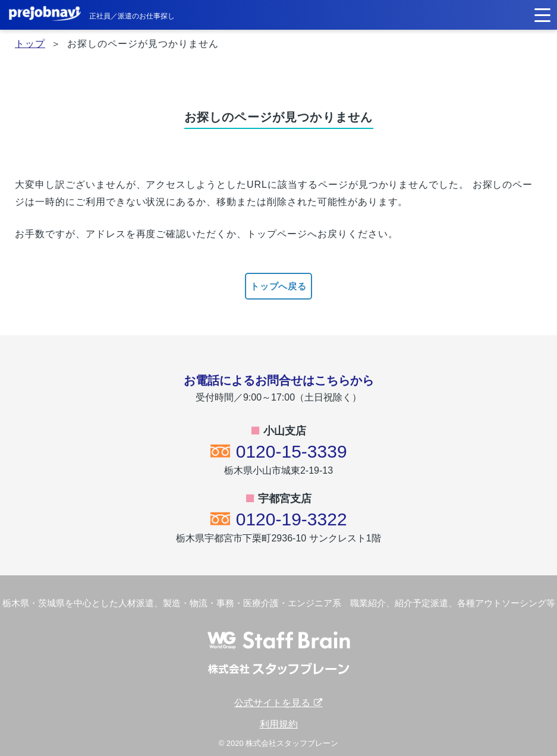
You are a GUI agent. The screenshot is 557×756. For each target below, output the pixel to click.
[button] (542, 14)
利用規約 (279, 724)
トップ (30, 44)
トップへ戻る (279, 286)
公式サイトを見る (278, 703)
